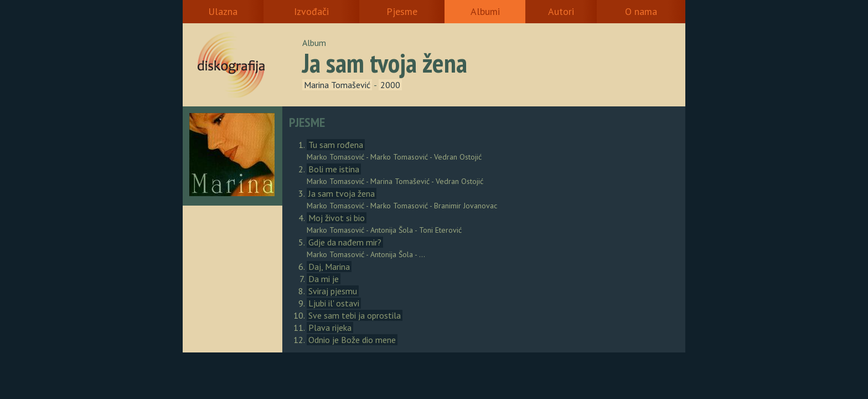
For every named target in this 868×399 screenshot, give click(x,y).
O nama (641, 11)
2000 (390, 85)
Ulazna (223, 11)
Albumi (485, 11)
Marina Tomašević (337, 85)
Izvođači (311, 11)
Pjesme (402, 11)
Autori (561, 11)
